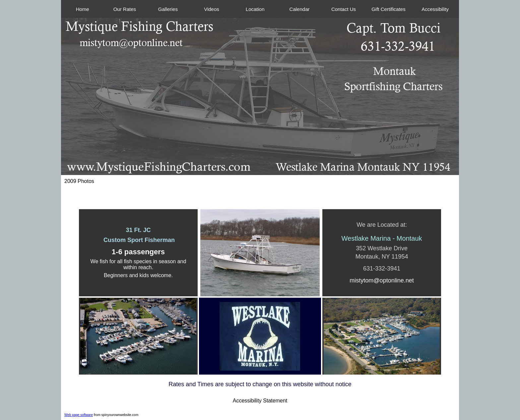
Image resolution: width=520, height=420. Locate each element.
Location (255, 9)
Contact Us (344, 9)
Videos (212, 9)
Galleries (168, 9)
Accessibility (435, 9)
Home (83, 9)
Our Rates (125, 9)
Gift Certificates (389, 9)
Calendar (300, 9)
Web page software (79, 415)
